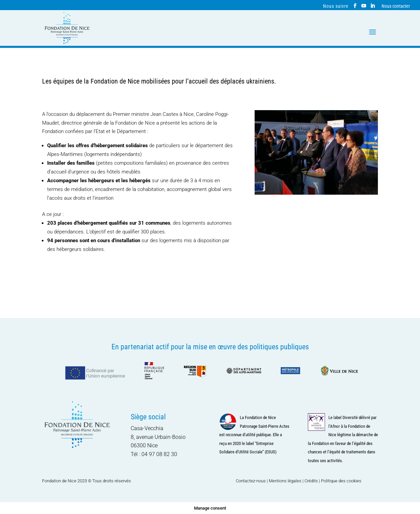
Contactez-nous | (252, 481)
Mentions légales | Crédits (293, 481)
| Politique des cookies (340, 481)
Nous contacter (396, 6)
